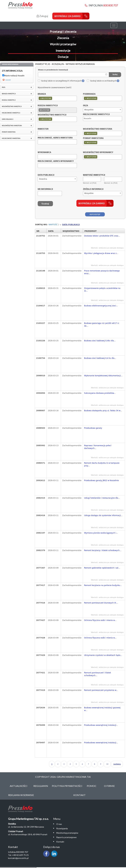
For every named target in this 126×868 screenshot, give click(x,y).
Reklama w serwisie (21, 795)
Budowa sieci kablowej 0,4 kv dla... (100, 358)
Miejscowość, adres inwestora (55, 138)
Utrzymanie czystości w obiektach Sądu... (103, 655)
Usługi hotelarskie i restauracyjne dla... (102, 498)
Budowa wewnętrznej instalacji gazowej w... (102, 709)
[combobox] (57, 98)
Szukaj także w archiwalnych (101, 81)
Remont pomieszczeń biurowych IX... (101, 603)
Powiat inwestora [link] (9, 132)
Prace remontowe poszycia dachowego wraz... (102, 272)
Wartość (53, 225)
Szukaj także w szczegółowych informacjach (59, 81)
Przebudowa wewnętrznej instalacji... (101, 725)
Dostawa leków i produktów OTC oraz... (102, 236)
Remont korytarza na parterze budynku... (103, 585)
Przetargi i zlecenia (63, 31)
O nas (59, 824)
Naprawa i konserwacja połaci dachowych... (98, 447)
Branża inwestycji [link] (9, 94)
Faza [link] (4, 87)
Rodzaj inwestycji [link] (9, 100)
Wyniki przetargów (63, 44)
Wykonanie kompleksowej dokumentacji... (103, 376)
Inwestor (43, 129)
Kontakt (79, 795)
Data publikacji (46, 175)
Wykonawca (44, 152)
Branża (42, 94)
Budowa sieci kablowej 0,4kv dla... (100, 341)
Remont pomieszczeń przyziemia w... (101, 690)
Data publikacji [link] (8, 119)
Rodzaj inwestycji (48, 106)
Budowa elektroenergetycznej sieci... (101, 306)
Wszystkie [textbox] (89, 110)
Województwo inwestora (98, 129)
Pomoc (92, 786)
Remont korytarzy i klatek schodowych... (103, 550)
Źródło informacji (93, 189)
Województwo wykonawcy (98, 152)
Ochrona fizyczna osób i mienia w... (100, 620)
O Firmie (109, 786)
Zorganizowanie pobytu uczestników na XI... (102, 290)
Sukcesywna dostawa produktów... (100, 393)
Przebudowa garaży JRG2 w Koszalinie (102, 480)
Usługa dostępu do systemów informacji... (103, 515)
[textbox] (54, 98)
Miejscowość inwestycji (96, 114)
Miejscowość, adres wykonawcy (56, 161)
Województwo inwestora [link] (12, 126)
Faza (85, 106)
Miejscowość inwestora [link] (11, 138)
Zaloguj (42, 16)
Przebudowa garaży (93, 428)
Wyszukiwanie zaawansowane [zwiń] (54, 88)
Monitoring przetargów (67, 833)
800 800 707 (111, 5)
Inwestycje (63, 50)
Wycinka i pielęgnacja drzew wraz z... (101, 253)
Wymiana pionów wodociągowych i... (101, 533)
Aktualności (19, 786)
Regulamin (41, 786)
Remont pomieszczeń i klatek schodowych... (98, 674)
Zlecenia (63, 38)
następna (117, 764)
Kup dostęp (95, 214)
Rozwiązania (62, 828)
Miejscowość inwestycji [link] (11, 113)
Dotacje (63, 57)
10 (107, 764)
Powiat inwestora (93, 138)
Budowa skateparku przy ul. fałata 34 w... (103, 411)
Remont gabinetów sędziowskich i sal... (102, 568)
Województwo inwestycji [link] (12, 106)
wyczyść (8, 80)
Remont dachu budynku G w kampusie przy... (102, 464)
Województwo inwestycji (52, 115)
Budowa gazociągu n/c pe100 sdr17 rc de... (102, 325)
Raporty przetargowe (66, 837)
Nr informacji (45, 189)
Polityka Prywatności (67, 786)
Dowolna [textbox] (43, 179)
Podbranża (89, 94)
